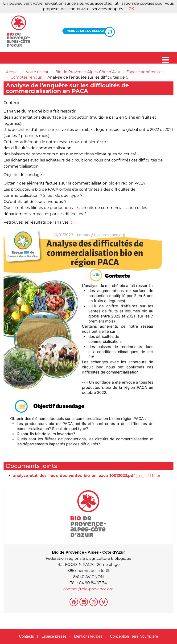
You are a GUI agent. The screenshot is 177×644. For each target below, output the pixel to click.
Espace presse (54, 636)
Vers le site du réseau (89, 31)
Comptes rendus (26, 77)
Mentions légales (88, 636)
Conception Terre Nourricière (134, 636)
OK (131, 9)
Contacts (26, 636)
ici (72, 222)
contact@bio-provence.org (89, 589)
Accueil (13, 72)
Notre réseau (37, 72)
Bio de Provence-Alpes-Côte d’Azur (88, 72)
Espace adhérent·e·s (145, 72)
